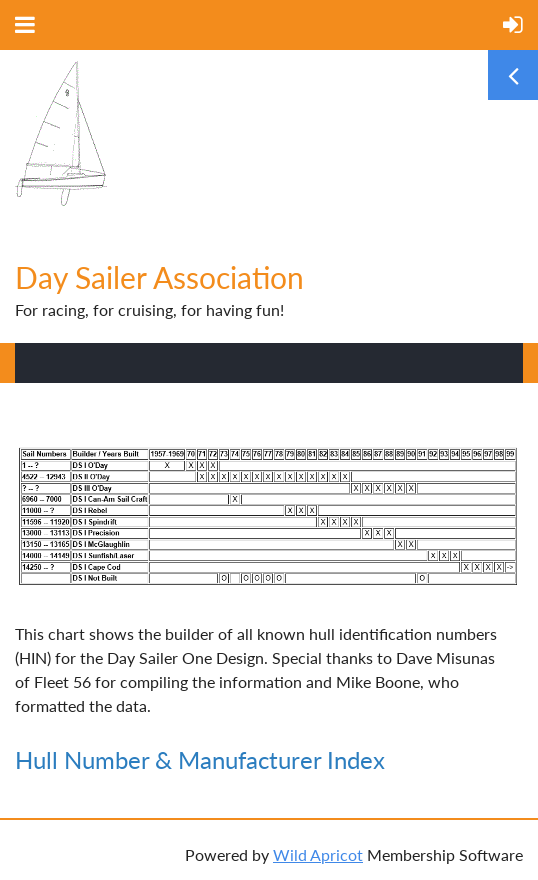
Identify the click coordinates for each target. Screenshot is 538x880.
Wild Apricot (318, 854)
